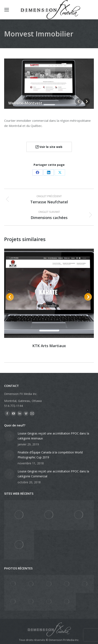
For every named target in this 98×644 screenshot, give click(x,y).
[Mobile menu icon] (7, 10)
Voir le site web (49, 147)
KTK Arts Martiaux (49, 346)
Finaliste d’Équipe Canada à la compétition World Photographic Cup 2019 (50, 455)
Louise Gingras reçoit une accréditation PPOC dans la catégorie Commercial (53, 474)
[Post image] (9, 436)
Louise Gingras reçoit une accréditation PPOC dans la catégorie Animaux (53, 436)
